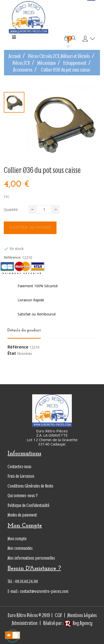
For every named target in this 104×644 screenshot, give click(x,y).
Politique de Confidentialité (29, 505)
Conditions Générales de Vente (30, 486)
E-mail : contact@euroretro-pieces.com (38, 591)
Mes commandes (20, 548)
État (12, 353)
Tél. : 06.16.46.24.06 (23, 581)
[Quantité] (44, 210)
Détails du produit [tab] (24, 330)
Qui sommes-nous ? (23, 495)
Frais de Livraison (21, 476)
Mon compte (17, 539)
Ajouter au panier (30, 228)
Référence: (12, 257)
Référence (18, 347)
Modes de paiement (22, 515)
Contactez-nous (19, 466)
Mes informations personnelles (31, 558)
